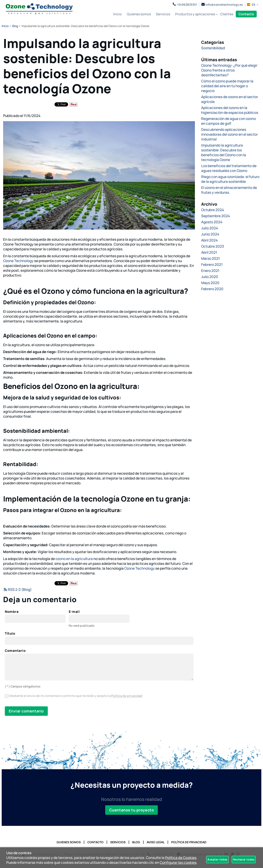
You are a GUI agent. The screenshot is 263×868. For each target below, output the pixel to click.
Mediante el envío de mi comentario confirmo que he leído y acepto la (74, 696)
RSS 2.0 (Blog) (17, 589)
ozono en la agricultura (74, 559)
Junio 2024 (210, 234)
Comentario (15, 651)
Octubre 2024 (213, 210)
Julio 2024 (210, 228)
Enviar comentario (26, 711)
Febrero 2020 (212, 289)
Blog (136, 842)
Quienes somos (69, 842)
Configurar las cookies (178, 862)
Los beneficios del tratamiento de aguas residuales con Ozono (229, 168)
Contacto (95, 842)
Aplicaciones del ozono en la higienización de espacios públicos (230, 110)
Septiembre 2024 (216, 216)
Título (10, 634)
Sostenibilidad (213, 48)
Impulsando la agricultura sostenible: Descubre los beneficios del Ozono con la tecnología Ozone (224, 152)
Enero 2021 (210, 271)
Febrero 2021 (212, 264)
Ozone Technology (18, 261)
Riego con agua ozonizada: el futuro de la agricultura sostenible (230, 179)
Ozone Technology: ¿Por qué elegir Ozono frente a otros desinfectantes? (229, 70)
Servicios (118, 842)
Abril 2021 (209, 252)
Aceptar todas (217, 859)
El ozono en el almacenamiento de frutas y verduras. (229, 190)
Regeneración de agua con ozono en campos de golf (229, 121)
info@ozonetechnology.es (222, 5)
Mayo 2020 (210, 283)
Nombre (12, 612)
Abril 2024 (209, 240)
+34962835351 (185, 5)
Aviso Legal (156, 842)
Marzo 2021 (211, 258)
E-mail (74, 612)
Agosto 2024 (212, 222)
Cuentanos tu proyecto (131, 810)
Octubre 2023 (213, 246)
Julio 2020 (210, 277)
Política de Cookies (181, 858)
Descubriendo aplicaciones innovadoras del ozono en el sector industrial (229, 134)
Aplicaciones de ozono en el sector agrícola (230, 99)
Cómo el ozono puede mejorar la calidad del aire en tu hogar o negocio (227, 86)
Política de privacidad (127, 696)
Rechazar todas (244, 859)
